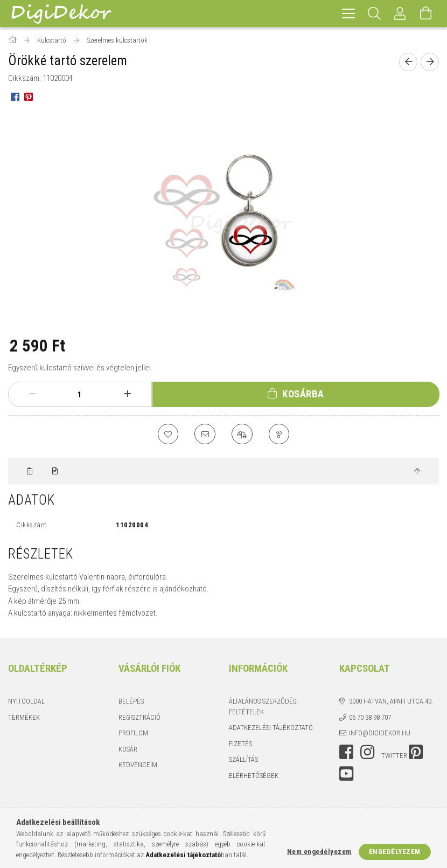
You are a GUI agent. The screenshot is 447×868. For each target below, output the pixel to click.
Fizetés (240, 744)
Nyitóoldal (26, 702)
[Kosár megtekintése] (426, 13)
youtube (346, 774)
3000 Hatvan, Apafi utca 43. (391, 702)
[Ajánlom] (205, 435)
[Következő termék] (430, 62)
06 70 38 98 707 (370, 718)
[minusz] (32, 394)
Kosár (128, 750)
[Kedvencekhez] (167, 435)
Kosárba (303, 394)
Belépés (131, 702)
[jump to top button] (417, 472)
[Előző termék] (408, 62)
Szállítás (243, 760)
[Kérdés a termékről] (280, 435)
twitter (394, 756)
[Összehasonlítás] (242, 435)
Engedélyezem (395, 852)
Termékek (24, 718)
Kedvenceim (138, 766)
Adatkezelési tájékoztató (271, 729)
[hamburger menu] (348, 13)
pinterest (416, 753)
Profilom (133, 734)
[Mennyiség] (80, 395)
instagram (367, 753)
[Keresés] (374, 13)
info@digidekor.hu (380, 734)
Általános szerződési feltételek (263, 708)
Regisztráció (139, 718)
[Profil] (400, 13)
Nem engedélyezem (319, 852)
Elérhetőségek (254, 776)
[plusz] (127, 394)
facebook (346, 753)
